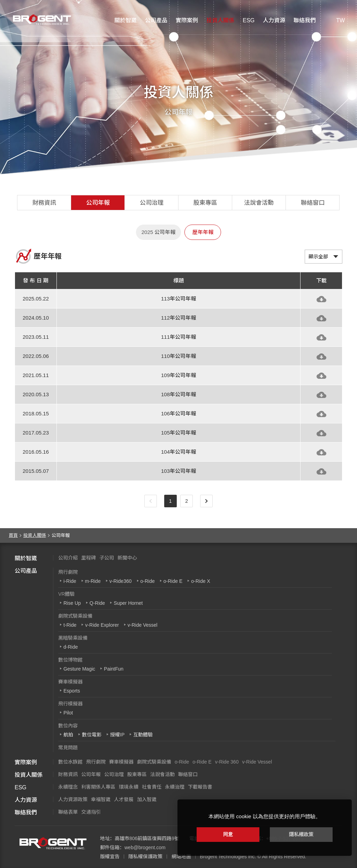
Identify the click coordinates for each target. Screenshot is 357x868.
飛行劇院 (68, 572)
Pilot (68, 713)
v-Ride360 (121, 581)
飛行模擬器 (70, 704)
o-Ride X (200, 581)
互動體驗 (143, 735)
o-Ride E (173, 581)
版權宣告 (110, 857)
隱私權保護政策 (145, 857)
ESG (249, 20)
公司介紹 (68, 558)
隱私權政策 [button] (301, 834)
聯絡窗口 (313, 203)
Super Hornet (128, 603)
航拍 (68, 735)
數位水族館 (70, 762)
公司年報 (98, 203)
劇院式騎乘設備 (75, 616)
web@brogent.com (145, 847)
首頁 (13, 535)
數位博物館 (70, 660)
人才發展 (124, 799)
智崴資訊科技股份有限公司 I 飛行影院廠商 (40, 19)
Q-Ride (97, 603)
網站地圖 (181, 857)
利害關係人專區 (98, 787)
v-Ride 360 (227, 762)
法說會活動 (259, 203)
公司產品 (156, 20)
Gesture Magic (79, 669)
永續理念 (68, 787)
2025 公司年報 (159, 232)
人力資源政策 (73, 799)
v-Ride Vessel (143, 625)
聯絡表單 (68, 812)
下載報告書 (200, 787)
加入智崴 (147, 799)
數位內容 (68, 726)
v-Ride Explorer (102, 625)
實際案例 (187, 20)
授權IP (117, 735)
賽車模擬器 (70, 682)
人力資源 (274, 20)
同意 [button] (228, 834)
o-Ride (148, 581)
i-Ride (70, 581)
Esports (72, 691)
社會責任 (152, 787)
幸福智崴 (101, 799)
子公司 (107, 558)
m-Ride (93, 581)
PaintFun (114, 669)
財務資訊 (44, 203)
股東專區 (205, 203)
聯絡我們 (305, 20)
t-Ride (70, 625)
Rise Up (72, 603)
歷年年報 (203, 232)
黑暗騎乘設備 (73, 638)
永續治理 (175, 787)
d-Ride (71, 647)
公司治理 (152, 203)
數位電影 (92, 735)
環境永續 (129, 787)
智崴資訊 (53, 843)
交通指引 (91, 812)
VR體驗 (66, 594)
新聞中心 (127, 558)
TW (340, 20)
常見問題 (68, 748)
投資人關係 (220, 20)
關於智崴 (126, 20)
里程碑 (89, 558)
